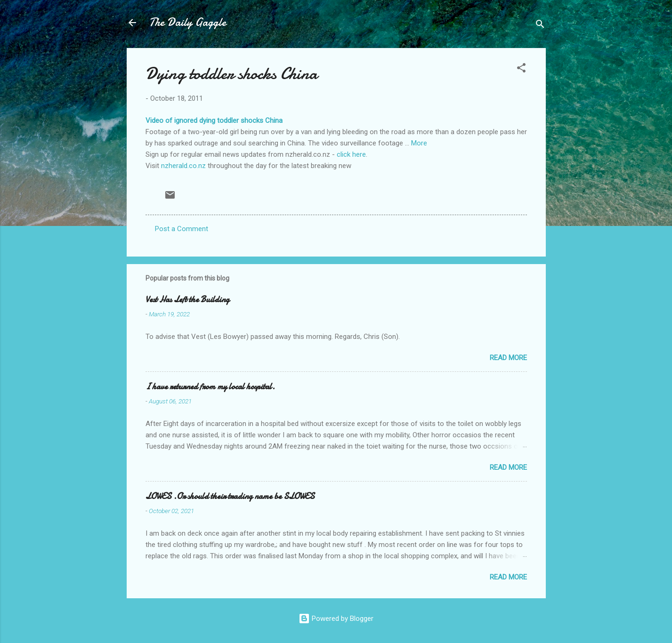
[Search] (540, 26)
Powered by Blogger (336, 619)
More (419, 143)
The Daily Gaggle (188, 22)
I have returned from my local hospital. (210, 387)
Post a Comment (182, 229)
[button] (521, 69)
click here (351, 154)
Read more (508, 358)
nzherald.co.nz (183, 166)
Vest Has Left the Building (187, 300)
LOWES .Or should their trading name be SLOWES (230, 496)
